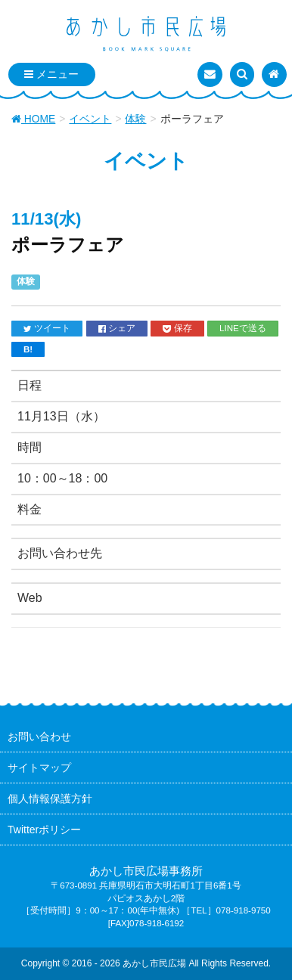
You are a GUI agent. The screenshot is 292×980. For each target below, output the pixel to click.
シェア (117, 328)
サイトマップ (39, 768)
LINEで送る (243, 328)
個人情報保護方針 (50, 799)
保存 (177, 328)
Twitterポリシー (44, 830)
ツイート (47, 328)
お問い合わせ (39, 737)
